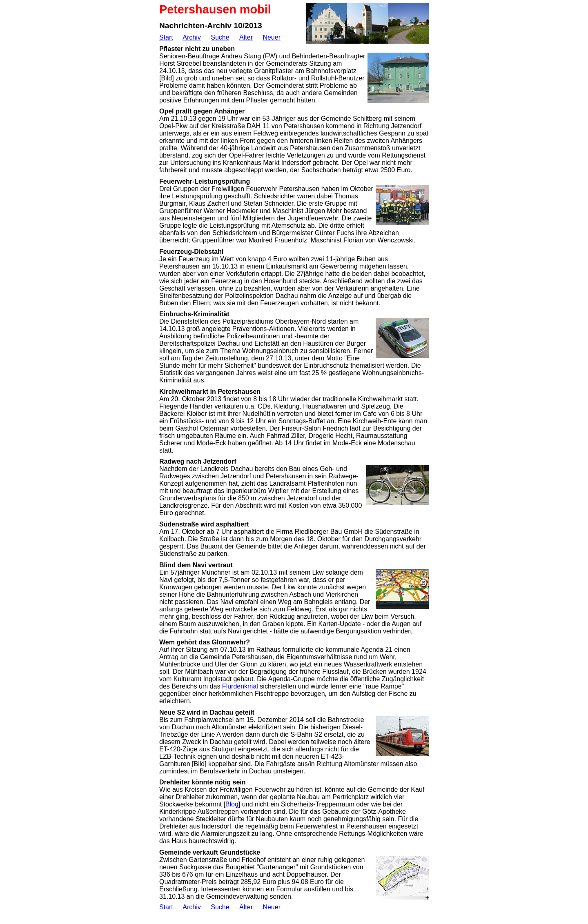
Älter (246, 37)
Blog (232, 804)
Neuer (272, 37)
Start (166, 37)
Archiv (192, 37)
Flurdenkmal (240, 686)
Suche (220, 37)
